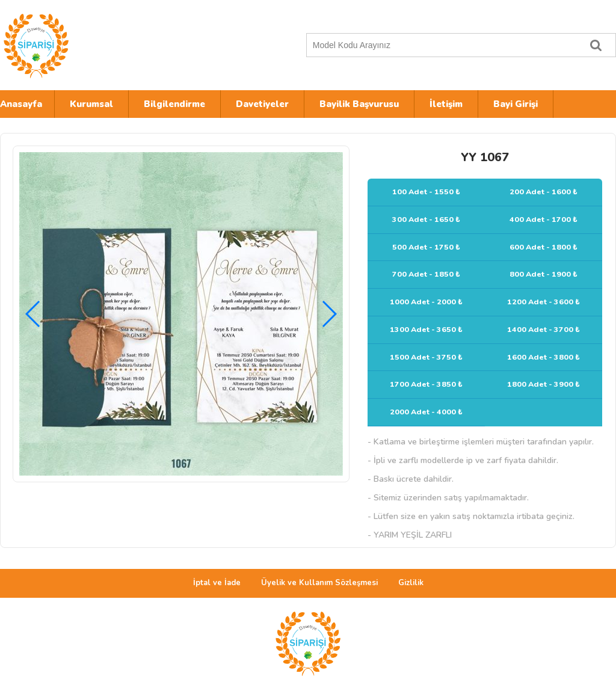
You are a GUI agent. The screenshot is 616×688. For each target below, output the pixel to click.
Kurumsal (91, 104)
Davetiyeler (262, 104)
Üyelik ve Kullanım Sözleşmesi (319, 583)
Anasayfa (21, 104)
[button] (329, 314)
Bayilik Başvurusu (359, 104)
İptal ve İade (217, 583)
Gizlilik (411, 583)
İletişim (446, 104)
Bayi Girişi (516, 104)
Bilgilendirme (174, 104)
